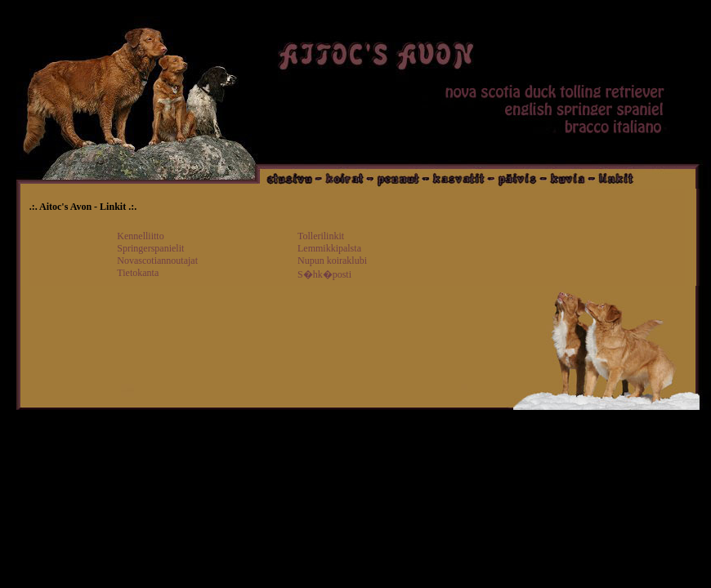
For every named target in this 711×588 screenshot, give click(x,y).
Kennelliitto (140, 236)
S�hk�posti (324, 274)
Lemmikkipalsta (329, 248)
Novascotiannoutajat (157, 261)
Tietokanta (138, 273)
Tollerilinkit (321, 236)
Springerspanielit (150, 248)
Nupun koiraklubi (332, 261)
